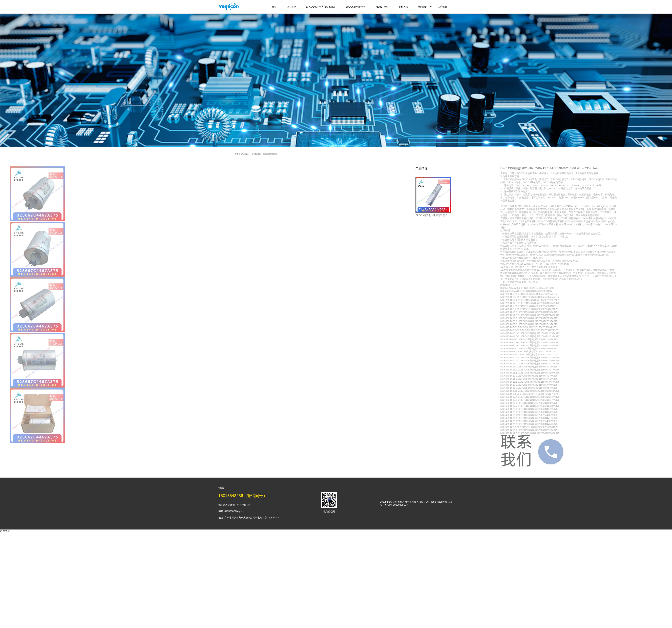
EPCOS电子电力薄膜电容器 (321, 7)
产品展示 (269, 154)
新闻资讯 (423, 7)
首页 (274, 7)
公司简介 (291, 7)
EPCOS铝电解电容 (356, 7)
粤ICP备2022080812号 (396, 505)
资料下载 (403, 7)
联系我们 (442, 7)
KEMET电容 (382, 7)
